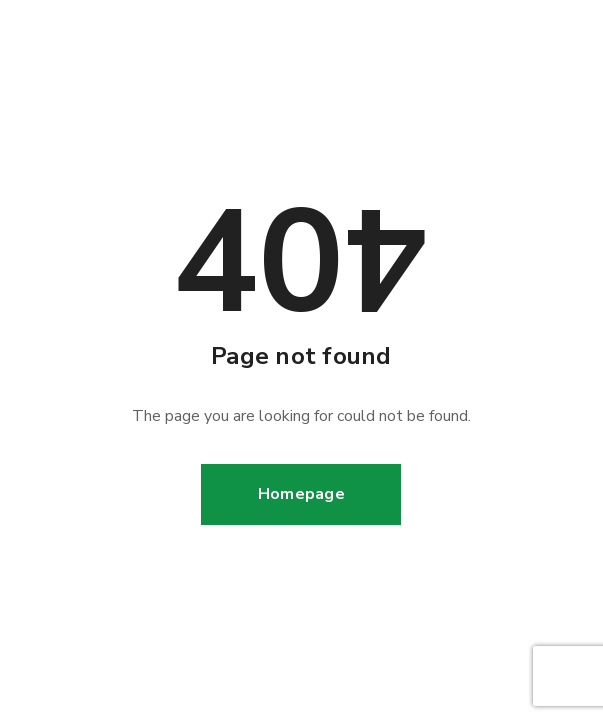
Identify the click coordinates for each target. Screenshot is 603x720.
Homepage (301, 494)
